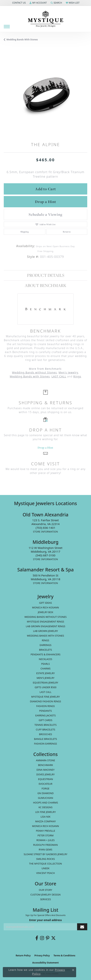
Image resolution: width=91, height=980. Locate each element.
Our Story (46, 890)
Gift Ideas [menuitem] (45, 603)
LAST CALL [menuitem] (45, 692)
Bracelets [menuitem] (45, 650)
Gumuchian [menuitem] (46, 798)
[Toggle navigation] (7, 27)
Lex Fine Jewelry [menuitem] (45, 812)
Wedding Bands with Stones (22, 40)
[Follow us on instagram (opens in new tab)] (42, 938)
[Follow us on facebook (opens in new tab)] (37, 938)
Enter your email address (45, 920)
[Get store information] (45, 532)
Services (45, 899)
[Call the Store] (46, 528)
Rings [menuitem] (46, 640)
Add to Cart (45, 189)
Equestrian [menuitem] (45, 779)
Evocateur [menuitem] (46, 784)
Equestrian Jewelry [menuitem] (46, 683)
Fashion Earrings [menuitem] (45, 744)
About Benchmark (45, 285)
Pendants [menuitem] (46, 711)
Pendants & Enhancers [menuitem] (46, 654)
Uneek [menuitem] (45, 868)
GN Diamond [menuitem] (45, 793)
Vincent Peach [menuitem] (45, 873)
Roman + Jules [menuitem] (46, 840)
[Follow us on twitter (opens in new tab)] (53, 938)
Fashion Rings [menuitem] (45, 706)
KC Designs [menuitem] (45, 807)
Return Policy (23, 955)
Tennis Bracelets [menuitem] (45, 725)
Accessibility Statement (45, 963)
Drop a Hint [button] (45, 202)
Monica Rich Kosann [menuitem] (45, 826)
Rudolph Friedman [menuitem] (46, 845)
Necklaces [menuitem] (46, 659)
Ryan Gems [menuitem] (45, 849)
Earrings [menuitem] (46, 645)
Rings (77, 376)
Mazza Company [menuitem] (45, 821)
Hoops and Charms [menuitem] (46, 803)
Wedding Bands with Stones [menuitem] (45, 636)
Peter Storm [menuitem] (45, 835)
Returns (67, 232)
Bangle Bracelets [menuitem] (45, 739)
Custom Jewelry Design (46, 895)
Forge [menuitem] (45, 788)
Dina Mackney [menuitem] (45, 770)
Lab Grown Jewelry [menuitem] (45, 631)
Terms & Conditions (64, 955)
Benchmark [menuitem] (45, 765)
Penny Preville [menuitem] (45, 831)
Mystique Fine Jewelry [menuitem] (45, 697)
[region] (45, 94)
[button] (19, 3)
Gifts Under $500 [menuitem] (45, 687)
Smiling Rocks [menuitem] (46, 859)
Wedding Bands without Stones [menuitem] (45, 617)
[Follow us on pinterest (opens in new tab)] (48, 938)
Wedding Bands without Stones (35, 372)
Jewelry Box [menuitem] (45, 612)
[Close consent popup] (73, 970)
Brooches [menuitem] (45, 734)
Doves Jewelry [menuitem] (45, 774)
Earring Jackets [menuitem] (45, 715)
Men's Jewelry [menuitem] (46, 678)
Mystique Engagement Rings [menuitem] (45, 622)
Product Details (46, 275)
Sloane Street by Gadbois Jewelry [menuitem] (45, 854)
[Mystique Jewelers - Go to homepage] (45, 19)
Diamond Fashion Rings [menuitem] (45, 701)
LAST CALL (59, 376)
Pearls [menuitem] (45, 664)
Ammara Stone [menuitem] (45, 760)
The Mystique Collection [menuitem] (46, 864)
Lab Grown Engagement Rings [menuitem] (45, 626)
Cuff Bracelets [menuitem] (45, 730)
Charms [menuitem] (45, 668)
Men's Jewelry (68, 372)
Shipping (25, 232)
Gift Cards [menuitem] (45, 720)
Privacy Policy (42, 955)
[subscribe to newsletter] (82, 927)
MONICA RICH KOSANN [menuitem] (45, 607)
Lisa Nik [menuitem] (45, 817)
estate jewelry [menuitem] (45, 673)
